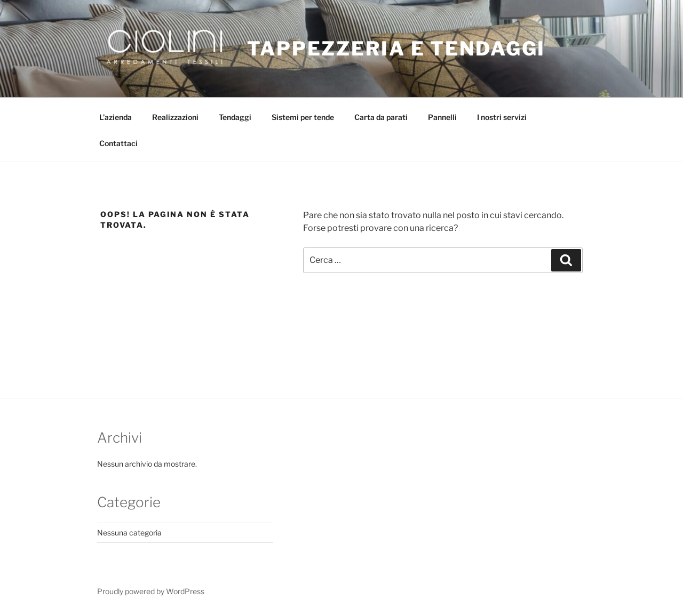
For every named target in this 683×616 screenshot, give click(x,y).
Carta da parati (381, 117)
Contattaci (118, 143)
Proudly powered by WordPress (151, 591)
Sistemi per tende (303, 117)
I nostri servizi (502, 117)
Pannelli (442, 117)
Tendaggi (235, 117)
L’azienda (116, 117)
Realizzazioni (175, 117)
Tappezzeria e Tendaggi (396, 49)
